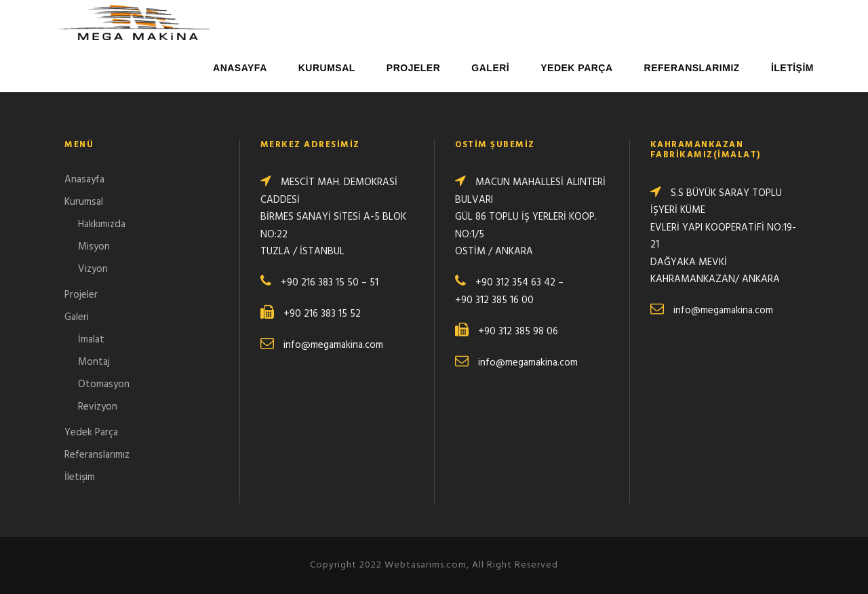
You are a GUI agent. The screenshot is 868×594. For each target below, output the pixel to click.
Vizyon (93, 269)
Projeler (413, 68)
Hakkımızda (102, 224)
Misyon (94, 247)
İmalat (91, 340)
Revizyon (98, 407)
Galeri (490, 68)
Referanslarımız (692, 68)
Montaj (94, 362)
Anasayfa (240, 68)
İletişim (792, 68)
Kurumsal (327, 68)
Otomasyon (104, 384)
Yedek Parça (576, 68)
